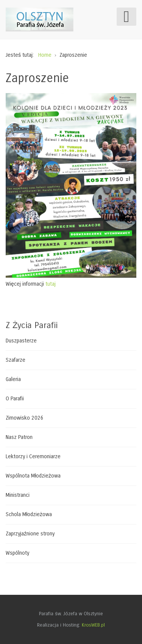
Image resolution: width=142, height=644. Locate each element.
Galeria (13, 379)
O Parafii (15, 399)
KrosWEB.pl (93, 625)
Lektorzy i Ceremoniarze (33, 457)
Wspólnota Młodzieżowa (33, 476)
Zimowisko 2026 (25, 418)
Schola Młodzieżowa (29, 514)
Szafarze (16, 360)
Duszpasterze (21, 341)
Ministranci (18, 495)
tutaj (51, 284)
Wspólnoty (17, 553)
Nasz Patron (19, 437)
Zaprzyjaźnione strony (30, 534)
